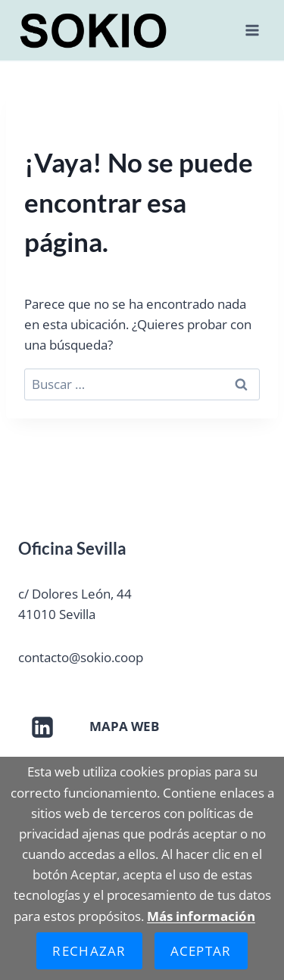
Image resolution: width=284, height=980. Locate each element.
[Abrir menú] (252, 30)
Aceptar (201, 951)
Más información (201, 916)
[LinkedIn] (42, 727)
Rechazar (89, 951)
